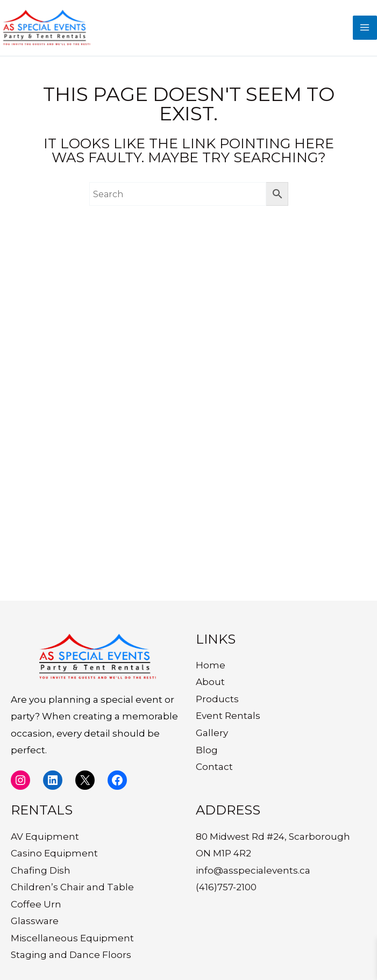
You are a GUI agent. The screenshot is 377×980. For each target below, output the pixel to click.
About (210, 682)
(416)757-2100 (226, 887)
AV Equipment (45, 837)
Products (217, 699)
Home (211, 665)
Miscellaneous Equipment (72, 938)
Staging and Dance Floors (71, 955)
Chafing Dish (41, 870)
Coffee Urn (36, 904)
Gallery (212, 733)
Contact (214, 767)
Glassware (35, 921)
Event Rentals (228, 716)
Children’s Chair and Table (72, 887)
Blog (207, 750)
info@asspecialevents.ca (253, 870)
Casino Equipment (54, 853)
